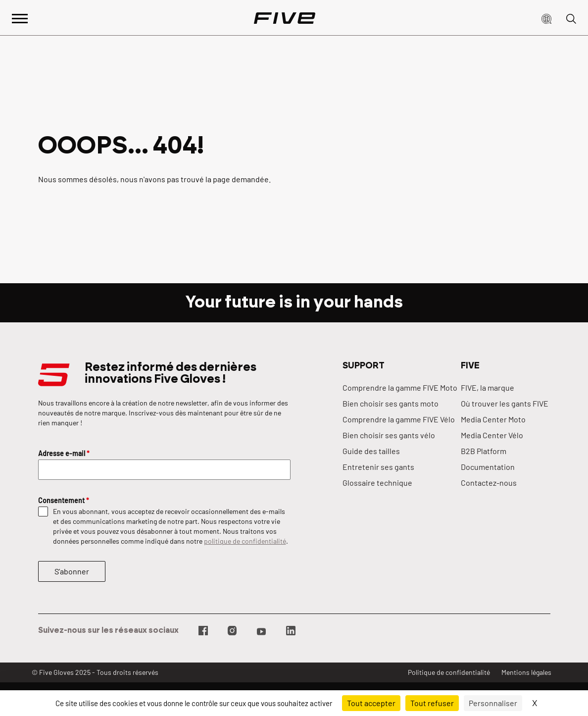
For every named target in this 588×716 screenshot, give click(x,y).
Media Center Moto (493, 419)
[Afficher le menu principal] (20, 18)
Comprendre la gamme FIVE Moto (400, 387)
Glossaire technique (377, 483)
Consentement (64, 500)
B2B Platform (484, 451)
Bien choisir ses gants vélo (389, 435)
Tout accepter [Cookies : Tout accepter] (371, 703)
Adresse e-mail (64, 453)
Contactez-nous (489, 483)
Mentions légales (526, 672)
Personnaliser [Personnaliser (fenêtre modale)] (493, 703)
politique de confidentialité (245, 541)
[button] (546, 18)
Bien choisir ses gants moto (391, 403)
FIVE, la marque (488, 387)
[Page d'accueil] (285, 18)
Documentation (488, 467)
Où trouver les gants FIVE (505, 403)
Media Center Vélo (492, 435)
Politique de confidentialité (449, 672)
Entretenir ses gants (378, 467)
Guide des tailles (371, 451)
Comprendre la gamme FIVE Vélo (399, 419)
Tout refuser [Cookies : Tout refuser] (432, 703)
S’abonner (72, 571)
